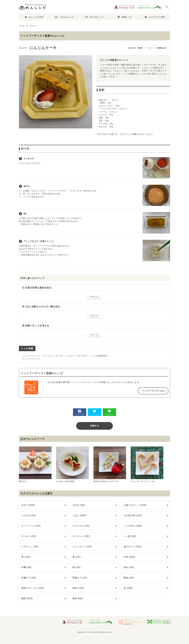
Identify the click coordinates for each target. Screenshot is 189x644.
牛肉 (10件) (129, 557)
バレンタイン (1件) (82, 547)
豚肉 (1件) (129, 578)
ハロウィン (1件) (30, 547)
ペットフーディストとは (153, 391)
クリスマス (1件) (81, 526)
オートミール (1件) (31, 526)
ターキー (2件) (29, 536)
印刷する (95, 426)
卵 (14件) (26, 557)
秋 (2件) (77, 567)
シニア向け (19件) (133, 526)
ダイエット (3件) (81, 536)
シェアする (80, 412)
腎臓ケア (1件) (80, 578)
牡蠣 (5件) (27, 567)
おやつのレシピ (94, 17)
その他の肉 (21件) (133, 515)
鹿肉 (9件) (78, 598)
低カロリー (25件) (133, 547)
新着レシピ (125, 17)
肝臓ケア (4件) (29, 578)
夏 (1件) (77, 557)
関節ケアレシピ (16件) (33, 588)
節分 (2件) (129, 567)
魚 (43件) (128, 588)
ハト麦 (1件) (130, 536)
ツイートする (94, 412)
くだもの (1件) (29, 515)
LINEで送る (109, 412)
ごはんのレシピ (64, 17)
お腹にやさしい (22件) (135, 505)
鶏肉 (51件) (27, 598)
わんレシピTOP (34, 17)
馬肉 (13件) (78, 588)
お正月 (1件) (79, 505)
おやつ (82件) (28, 505)
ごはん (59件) (79, 515)
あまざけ (103, 100)
